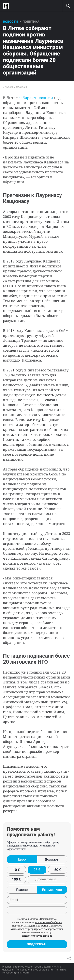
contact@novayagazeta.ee (37, 936)
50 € (58, 870)
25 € (37, 870)
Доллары (52, 859)
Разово (22, 890)
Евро (22, 859)
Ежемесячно (52, 890)
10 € (16, 870)
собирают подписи (36, 98)
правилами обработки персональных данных (37, 924)
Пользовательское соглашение (35, 970)
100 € (16, 879)
